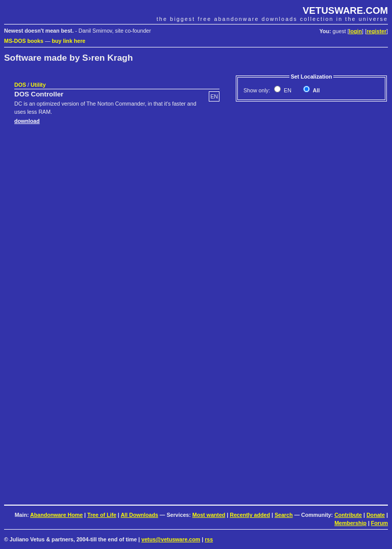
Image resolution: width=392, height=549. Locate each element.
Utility (38, 85)
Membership (350, 523)
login (356, 31)
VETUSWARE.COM (345, 10)
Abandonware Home (56, 515)
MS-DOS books (24, 41)
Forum (379, 523)
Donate (376, 515)
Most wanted (209, 515)
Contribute (348, 515)
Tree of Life (102, 515)
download (27, 121)
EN (287, 90)
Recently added (250, 515)
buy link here (69, 41)
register (376, 31)
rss (209, 539)
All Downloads (139, 515)
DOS (20, 85)
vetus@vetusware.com (171, 539)
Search (284, 515)
